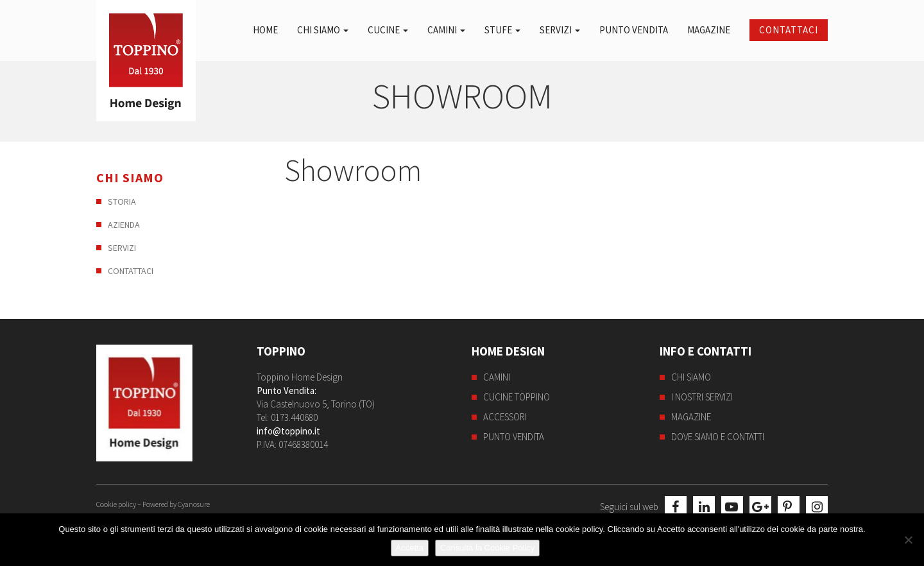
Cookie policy (116, 504)
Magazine (709, 30)
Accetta (410, 548)
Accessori (505, 417)
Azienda (124, 225)
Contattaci (789, 30)
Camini (446, 30)
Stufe (502, 30)
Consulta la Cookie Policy (487, 548)
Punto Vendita (634, 30)
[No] (908, 540)
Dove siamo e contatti (718, 437)
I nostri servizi (702, 397)
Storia (122, 202)
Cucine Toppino (517, 397)
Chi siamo (323, 30)
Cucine (388, 30)
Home (265, 30)
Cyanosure (194, 504)
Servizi (560, 30)
